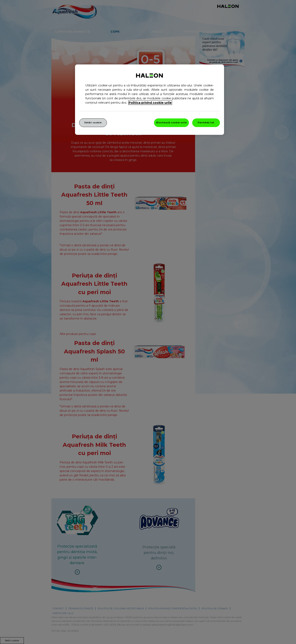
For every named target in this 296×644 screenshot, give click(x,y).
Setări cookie (93, 123)
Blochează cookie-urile (172, 123)
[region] (150, 100)
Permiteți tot (206, 123)
